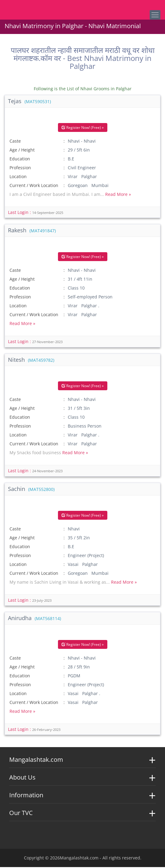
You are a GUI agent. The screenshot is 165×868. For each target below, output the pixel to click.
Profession (20, 168)
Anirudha (35, 619)
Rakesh (32, 231)
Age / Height (22, 150)
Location (18, 177)
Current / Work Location (34, 186)
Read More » (118, 195)
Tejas (29, 102)
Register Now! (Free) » (83, 128)
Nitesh (31, 360)
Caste (15, 142)
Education (20, 159)
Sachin (31, 489)
